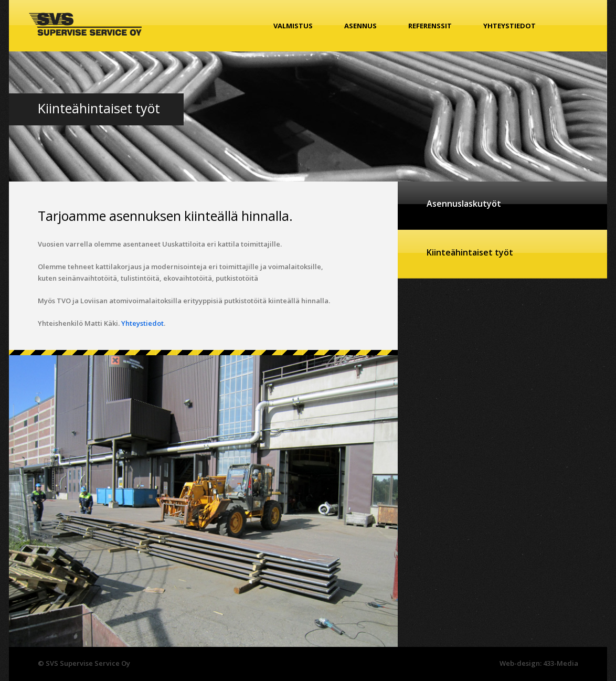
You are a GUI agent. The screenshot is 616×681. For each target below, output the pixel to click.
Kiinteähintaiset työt (470, 252)
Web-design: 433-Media (539, 663)
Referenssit (430, 26)
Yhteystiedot (509, 26)
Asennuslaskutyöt (464, 204)
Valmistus (293, 26)
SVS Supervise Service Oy (85, 24)
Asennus (360, 26)
